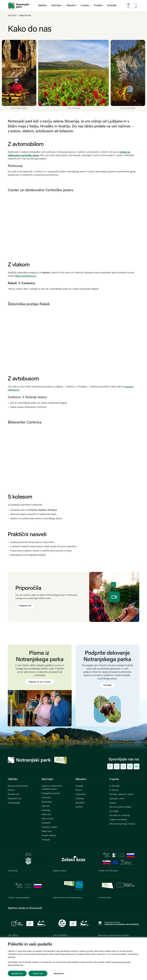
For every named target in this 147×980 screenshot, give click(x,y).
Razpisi (113, 803)
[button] (43, 6)
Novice (79, 790)
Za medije (114, 811)
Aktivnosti (46, 815)
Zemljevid (46, 823)
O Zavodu (114, 790)
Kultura (11, 790)
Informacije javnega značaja (122, 824)
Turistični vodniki (49, 827)
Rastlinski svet (15, 799)
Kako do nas (48, 819)
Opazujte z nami (117, 799)
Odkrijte (13, 779)
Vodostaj (80, 799)
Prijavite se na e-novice (40, 682)
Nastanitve (47, 802)
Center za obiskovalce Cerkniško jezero (52, 788)
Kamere (79, 807)
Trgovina (46, 806)
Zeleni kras (47, 832)
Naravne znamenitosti (18, 786)
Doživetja (46, 810)
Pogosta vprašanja (118, 820)
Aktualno (81, 779)
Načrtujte (12, 16)
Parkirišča (80, 803)
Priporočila (80, 794)
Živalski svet (14, 794)
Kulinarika (46, 798)
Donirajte (112, 6)
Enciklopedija (14, 803)
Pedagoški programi (51, 794)
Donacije (107, 685)
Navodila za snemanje (120, 816)
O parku (114, 779)
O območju (114, 786)
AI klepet (46, 840)
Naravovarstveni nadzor (120, 807)
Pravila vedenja (49, 836)
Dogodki (79, 786)
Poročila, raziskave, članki (121, 794)
